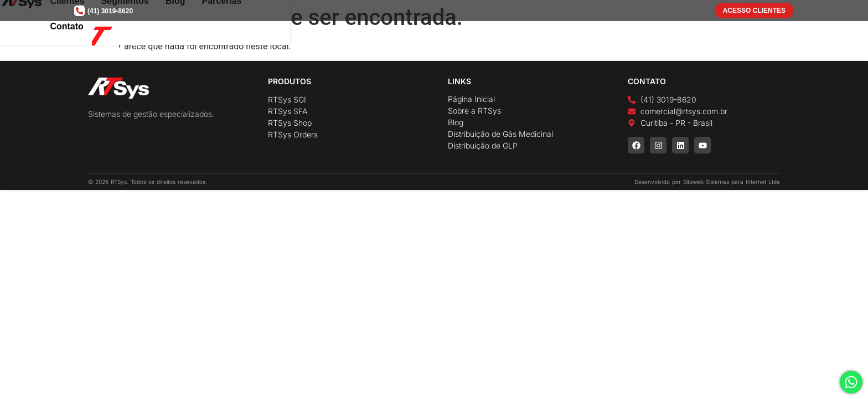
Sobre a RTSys (474, 111)
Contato (758, 38)
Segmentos (608, 38)
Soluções (446, 38)
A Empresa (380, 38)
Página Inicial (471, 99)
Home (328, 38)
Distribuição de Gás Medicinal (500, 134)
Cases (503, 38)
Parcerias (705, 38)
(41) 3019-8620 (110, 11)
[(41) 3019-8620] (79, 11)
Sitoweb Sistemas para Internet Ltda (732, 182)
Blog (658, 38)
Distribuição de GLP (483, 145)
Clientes (550, 38)
